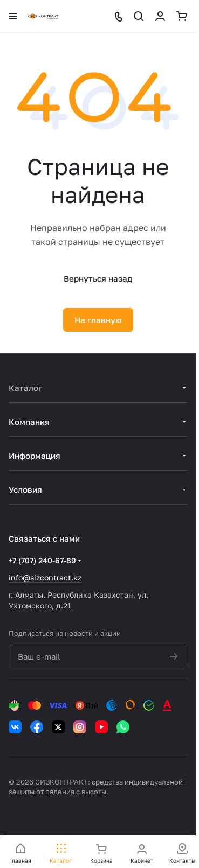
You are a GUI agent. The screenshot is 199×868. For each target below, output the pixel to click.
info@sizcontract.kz (45, 577)
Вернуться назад (98, 278)
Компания (29, 422)
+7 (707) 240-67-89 (42, 560)
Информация (35, 456)
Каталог (25, 388)
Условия (25, 489)
